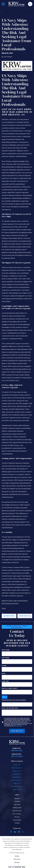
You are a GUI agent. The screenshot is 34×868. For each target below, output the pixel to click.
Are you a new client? (10, 689)
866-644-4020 (17, 751)
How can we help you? (10, 708)
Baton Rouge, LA (17, 768)
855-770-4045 (17, 756)
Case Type (5, 681)
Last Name (5, 658)
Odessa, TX (17, 783)
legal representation (21, 601)
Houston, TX (17, 774)
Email (4, 674)
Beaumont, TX (17, 771)
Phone (4, 666)
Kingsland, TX (17, 777)
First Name (6, 650)
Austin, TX (17, 765)
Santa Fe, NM (17, 789)
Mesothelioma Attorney (10, 603)
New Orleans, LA (17, 780)
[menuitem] (17, 856)
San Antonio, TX (17, 786)
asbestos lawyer (7, 601)
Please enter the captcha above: (14, 700)
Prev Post (9, 616)
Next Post (25, 616)
